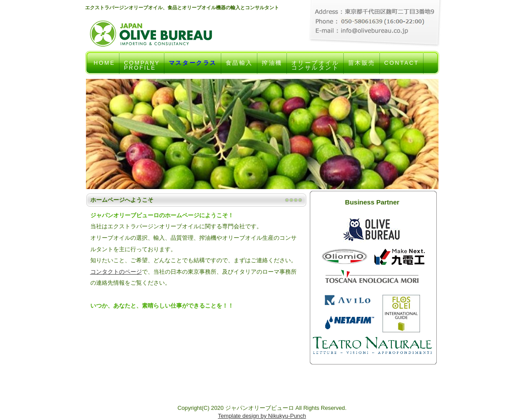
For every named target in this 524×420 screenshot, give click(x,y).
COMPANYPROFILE (142, 67)
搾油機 (272, 67)
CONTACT (402, 67)
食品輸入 (239, 67)
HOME (105, 67)
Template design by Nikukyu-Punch (262, 416)
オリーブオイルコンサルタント (315, 67)
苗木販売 (362, 67)
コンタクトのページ (116, 272)
